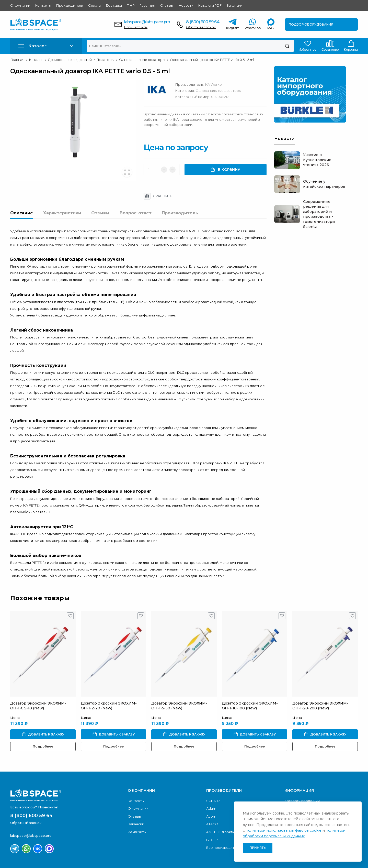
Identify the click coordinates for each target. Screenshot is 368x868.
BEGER (212, 820)
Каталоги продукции (302, 781)
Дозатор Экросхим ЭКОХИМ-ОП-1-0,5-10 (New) (38, 686)
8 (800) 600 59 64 (203, 22)
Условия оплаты (298, 796)
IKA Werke (219, 84)
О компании (20, 5)
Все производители (223, 828)
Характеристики (62, 213)
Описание (22, 213)
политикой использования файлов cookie (284, 830)
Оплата (94, 5)
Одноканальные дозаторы (224, 91)
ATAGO (212, 804)
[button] (46, 46)
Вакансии (234, 5)
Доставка (114, 5)
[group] (76, 130)
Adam (211, 788)
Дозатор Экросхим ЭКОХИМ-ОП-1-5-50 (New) (179, 686)
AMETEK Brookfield (222, 812)
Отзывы (167, 5)
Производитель (180, 213)
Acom (211, 796)
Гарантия (147, 5)
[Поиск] (287, 46)
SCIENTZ (213, 781)
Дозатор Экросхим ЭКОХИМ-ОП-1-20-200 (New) (320, 686)
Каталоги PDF (210, 5)
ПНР (131, 5)
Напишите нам (136, 27)
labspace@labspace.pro (147, 22)
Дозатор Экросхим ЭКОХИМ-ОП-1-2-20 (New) (109, 686)
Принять (258, 848)
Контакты (43, 5)
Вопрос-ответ (136, 213)
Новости (186, 5)
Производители (70, 5)
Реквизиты (137, 812)
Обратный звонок (201, 27)
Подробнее (43, 726)
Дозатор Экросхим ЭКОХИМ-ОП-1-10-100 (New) (250, 686)
